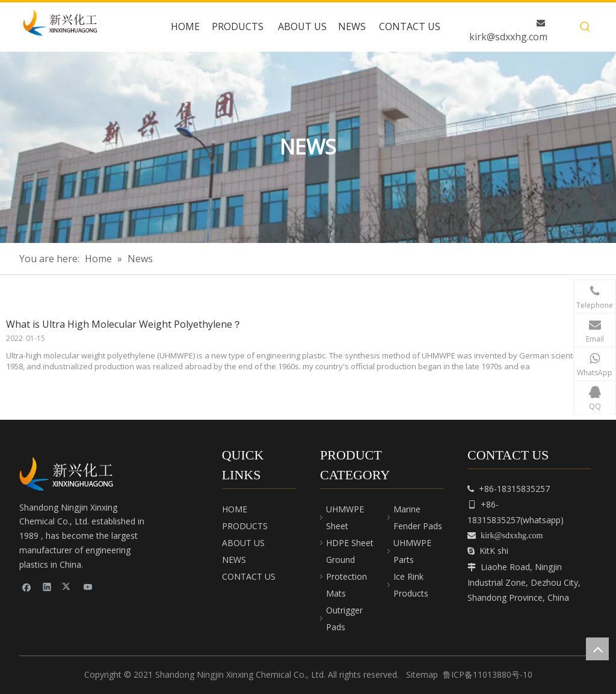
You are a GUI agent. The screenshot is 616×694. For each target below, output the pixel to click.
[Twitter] (68, 587)
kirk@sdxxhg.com (508, 37)
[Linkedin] (47, 587)
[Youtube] (88, 587)
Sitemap (422, 674)
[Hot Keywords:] (585, 27)
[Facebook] (27, 587)
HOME (235, 509)
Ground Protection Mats (346, 576)
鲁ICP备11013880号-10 (488, 674)
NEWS (234, 560)
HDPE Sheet (350, 543)
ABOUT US (243, 543)
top (597, 649)
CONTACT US (249, 576)
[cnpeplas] (70, 474)
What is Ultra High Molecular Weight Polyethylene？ (124, 324)
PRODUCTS (245, 526)
